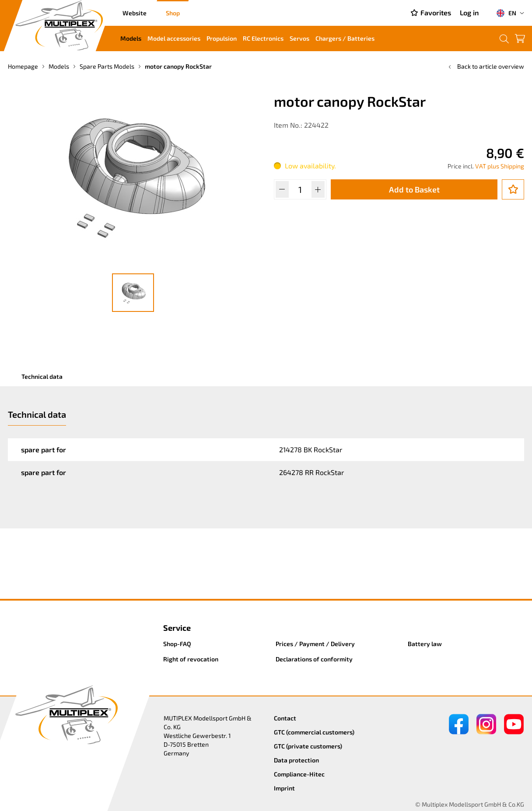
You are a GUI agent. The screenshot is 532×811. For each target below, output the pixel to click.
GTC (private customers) (308, 746)
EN (506, 13)
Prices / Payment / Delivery (315, 644)
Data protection (296, 760)
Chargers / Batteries (345, 38)
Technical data (42, 376)
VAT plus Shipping (500, 166)
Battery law (425, 644)
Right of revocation (191, 659)
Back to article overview (485, 66)
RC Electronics (263, 38)
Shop (173, 13)
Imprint (284, 788)
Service (177, 628)
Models (131, 38)
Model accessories (174, 38)
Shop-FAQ (177, 644)
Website (135, 13)
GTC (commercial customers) (314, 732)
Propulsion (222, 38)
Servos (299, 38)
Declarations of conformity (314, 659)
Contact (285, 718)
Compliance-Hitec (299, 774)
